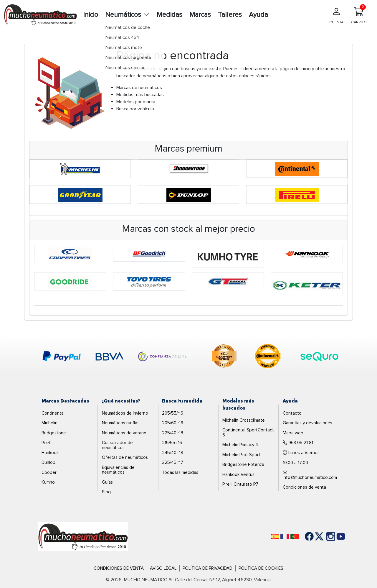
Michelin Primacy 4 (240, 445)
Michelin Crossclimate (244, 420)
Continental (53, 413)
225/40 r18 (173, 433)
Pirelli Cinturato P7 (240, 484)
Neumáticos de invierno (125, 413)
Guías (107, 482)
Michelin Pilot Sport (241, 455)
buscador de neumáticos (141, 76)
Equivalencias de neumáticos (118, 470)
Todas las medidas (180, 472)
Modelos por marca (136, 102)
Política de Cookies (261, 568)
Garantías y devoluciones (307, 423)
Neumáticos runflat (120, 423)
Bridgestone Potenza (243, 464)
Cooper (49, 472)
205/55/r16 (173, 413)
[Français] (285, 537)
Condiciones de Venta (119, 568)
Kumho (48, 482)
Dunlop (48, 462)
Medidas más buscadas (140, 95)
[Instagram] (325, 536)
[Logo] (83, 536)
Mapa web (293, 433)
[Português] (295, 537)
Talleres (230, 15)
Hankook (50, 453)
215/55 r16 (172, 443)
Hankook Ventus (238, 474)
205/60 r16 (173, 423)
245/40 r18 (173, 453)
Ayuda (258, 15)
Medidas (170, 15)
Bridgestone (54, 433)
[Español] (275, 537)
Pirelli (47, 443)
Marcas (200, 15)
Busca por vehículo (135, 109)
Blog (106, 492)
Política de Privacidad (207, 568)
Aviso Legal (163, 568)
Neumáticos (127, 15)
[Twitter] (315, 536)
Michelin (49, 423)
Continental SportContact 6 (248, 432)
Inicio (91, 15)
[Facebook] (305, 536)
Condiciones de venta (304, 487)
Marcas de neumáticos (139, 88)
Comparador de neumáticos (117, 445)
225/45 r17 (173, 462)
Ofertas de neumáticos (125, 457)
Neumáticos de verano (124, 433)
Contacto (292, 413)
